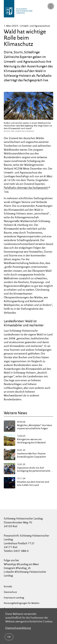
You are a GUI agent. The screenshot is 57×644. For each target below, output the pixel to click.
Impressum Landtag (14, 598)
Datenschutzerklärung (18, 628)
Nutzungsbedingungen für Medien (22, 603)
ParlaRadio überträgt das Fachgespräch (26, 188)
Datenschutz (10, 592)
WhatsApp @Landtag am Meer (21, 564)
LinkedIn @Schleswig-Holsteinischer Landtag (25, 574)
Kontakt (8, 586)
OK (9, 637)
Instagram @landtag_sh (17, 568)
